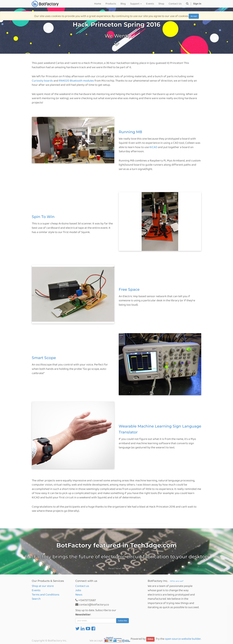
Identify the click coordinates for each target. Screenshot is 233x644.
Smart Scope (44, 358)
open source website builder (183, 639)
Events (36, 590)
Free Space (129, 289)
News (79, 595)
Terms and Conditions (46, 595)
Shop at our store (43, 586)
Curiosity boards (42, 81)
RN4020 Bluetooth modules (76, 81)
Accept (194, 16)
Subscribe (123, 621)
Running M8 (130, 132)
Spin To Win (43, 217)
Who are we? (177, 581)
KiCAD (153, 147)
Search (36, 599)
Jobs (78, 590)
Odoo (150, 639)
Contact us (82, 586)
